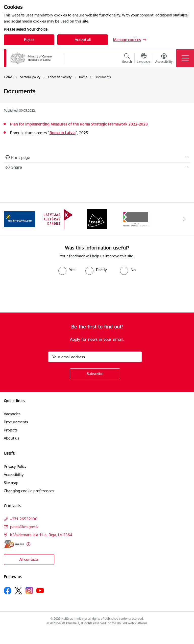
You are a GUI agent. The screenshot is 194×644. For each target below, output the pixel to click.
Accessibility (14, 475)
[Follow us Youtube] (40, 590)
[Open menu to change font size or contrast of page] (164, 59)
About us (11, 438)
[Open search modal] (127, 59)
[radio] (67, 270)
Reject (29, 40)
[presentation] (42, 294)
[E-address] (14, 544)
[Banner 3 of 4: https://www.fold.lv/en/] (97, 219)
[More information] (28, 544)
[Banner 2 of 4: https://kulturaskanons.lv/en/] (58, 219)
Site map (11, 483)
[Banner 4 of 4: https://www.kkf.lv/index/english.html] (136, 219)
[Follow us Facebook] (8, 591)
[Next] (184, 219)
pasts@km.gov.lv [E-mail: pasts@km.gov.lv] (24, 527)
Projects (11, 430)
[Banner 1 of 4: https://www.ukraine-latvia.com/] (19, 219)
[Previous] (10, 219)
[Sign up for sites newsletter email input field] (95, 357)
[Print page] (97, 157)
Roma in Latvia (63, 133)
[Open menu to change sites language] (144, 59)
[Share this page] (97, 167)
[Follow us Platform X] (18, 591)
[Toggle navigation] (185, 58)
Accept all (83, 40)
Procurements (16, 422)
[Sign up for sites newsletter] (95, 374)
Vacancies (12, 414)
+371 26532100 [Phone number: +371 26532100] (24, 519)
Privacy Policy (15, 466)
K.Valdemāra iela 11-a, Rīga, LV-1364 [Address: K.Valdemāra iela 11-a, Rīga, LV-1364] (41, 535)
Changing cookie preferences (29, 491)
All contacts (29, 559)
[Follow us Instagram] (29, 590)
